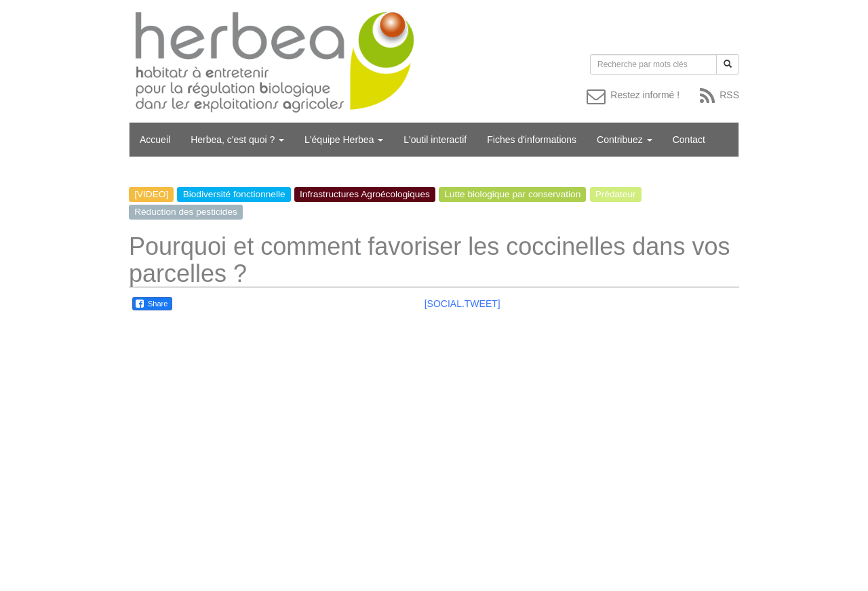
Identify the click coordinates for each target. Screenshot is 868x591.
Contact (689, 140)
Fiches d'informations (532, 140)
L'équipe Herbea (344, 140)
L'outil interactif (435, 140)
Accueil (155, 140)
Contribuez (625, 140)
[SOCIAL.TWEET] (462, 304)
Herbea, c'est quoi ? (237, 140)
